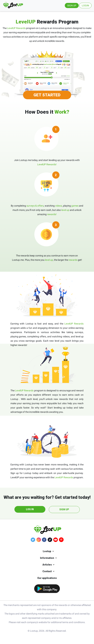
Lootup (47, 551)
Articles (47, 565)
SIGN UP (72, 5)
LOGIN (85, 5)
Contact (47, 571)
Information (47, 558)
